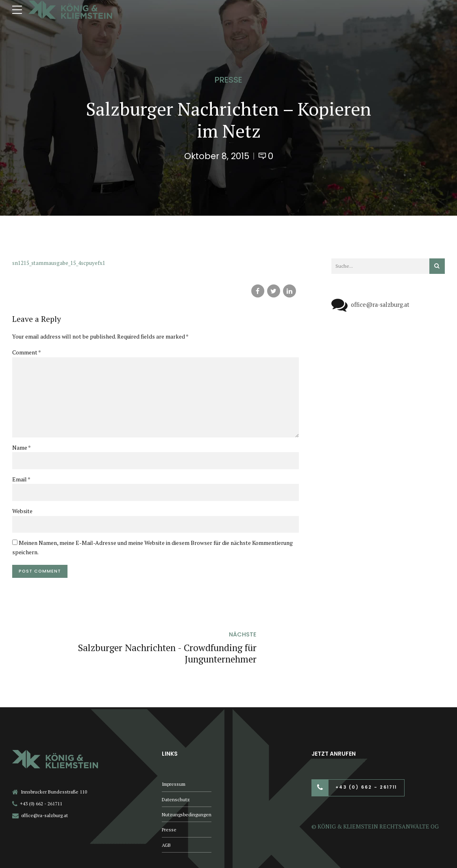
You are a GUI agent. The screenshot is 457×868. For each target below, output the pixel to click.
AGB (167, 817)
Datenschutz (176, 771)
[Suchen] (437, 266)
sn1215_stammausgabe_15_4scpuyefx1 (61, 263)
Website (22, 514)
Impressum (175, 755)
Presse (228, 80)
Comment (27, 352)
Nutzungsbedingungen (187, 786)
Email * (21, 482)
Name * (22, 450)
